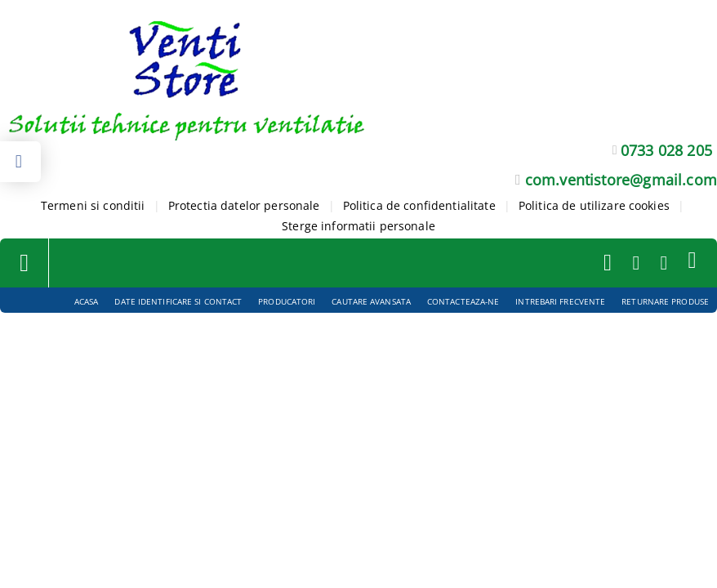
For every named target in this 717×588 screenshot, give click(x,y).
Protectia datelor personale (244, 205)
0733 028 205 (666, 150)
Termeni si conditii (93, 205)
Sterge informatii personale (358, 226)
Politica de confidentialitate (419, 205)
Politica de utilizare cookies (594, 205)
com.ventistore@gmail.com (621, 180)
